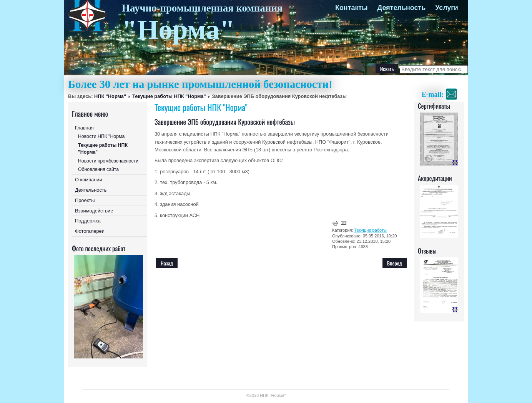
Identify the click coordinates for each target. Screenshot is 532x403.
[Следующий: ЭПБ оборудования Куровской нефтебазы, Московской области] (395, 263)
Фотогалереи (90, 231)
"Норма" (178, 30)
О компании (89, 180)
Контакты (351, 8)
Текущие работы (371, 230)
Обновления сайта (98, 169)
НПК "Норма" (110, 96)
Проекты (85, 200)
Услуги (447, 8)
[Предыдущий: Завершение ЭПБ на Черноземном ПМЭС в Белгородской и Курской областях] (167, 263)
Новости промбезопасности (108, 161)
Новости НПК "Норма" (102, 136)
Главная (84, 128)
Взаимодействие (94, 211)
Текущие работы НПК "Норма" (169, 96)
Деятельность (401, 8)
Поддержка (88, 221)
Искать (387, 69)
